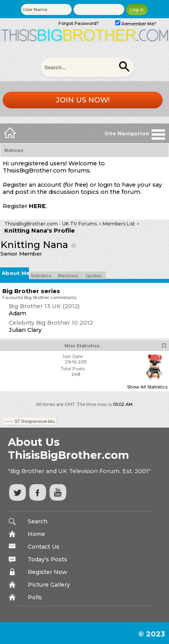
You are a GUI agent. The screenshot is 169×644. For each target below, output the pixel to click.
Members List (119, 224)
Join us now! (83, 100)
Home (36, 534)
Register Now (47, 572)
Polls (35, 597)
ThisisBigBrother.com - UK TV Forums (51, 224)
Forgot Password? (79, 23)
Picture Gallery (49, 585)
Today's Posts (47, 559)
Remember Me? (136, 24)
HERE (37, 206)
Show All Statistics (147, 387)
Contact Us (44, 547)
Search (38, 521)
